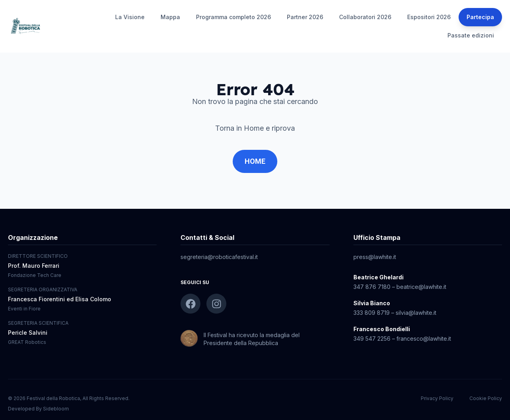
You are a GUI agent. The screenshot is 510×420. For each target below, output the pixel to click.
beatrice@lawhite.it (421, 287)
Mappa (170, 17)
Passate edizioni (471, 35)
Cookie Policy (486, 398)
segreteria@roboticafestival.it (219, 257)
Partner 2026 (305, 17)
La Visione (130, 17)
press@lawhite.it (375, 257)
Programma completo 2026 (233, 17)
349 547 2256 (372, 339)
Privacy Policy (437, 398)
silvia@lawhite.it (416, 313)
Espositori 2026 (429, 17)
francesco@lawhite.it (424, 339)
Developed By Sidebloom (38, 409)
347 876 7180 (372, 287)
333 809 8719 (372, 313)
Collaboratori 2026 (365, 17)
